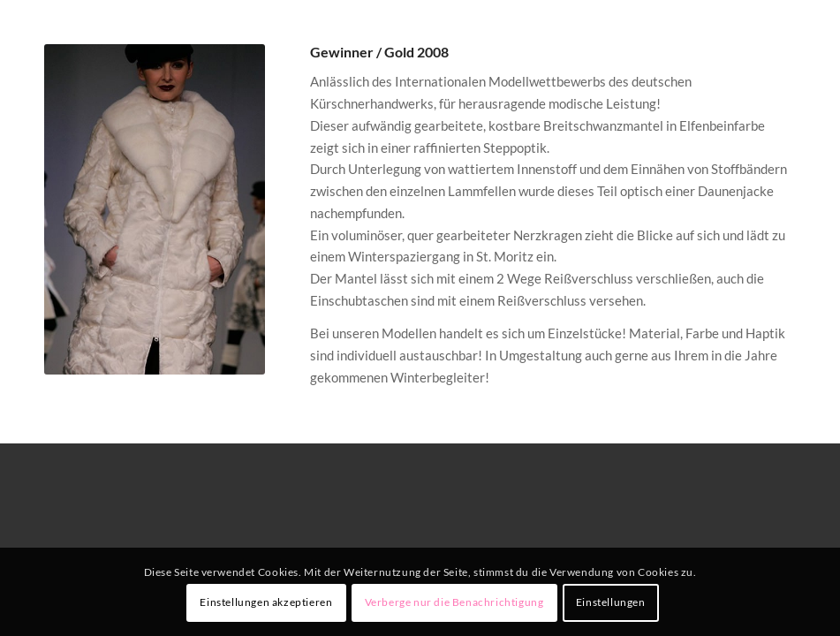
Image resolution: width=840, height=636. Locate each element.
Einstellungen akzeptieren (266, 602)
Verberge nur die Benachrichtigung (454, 602)
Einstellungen (611, 602)
